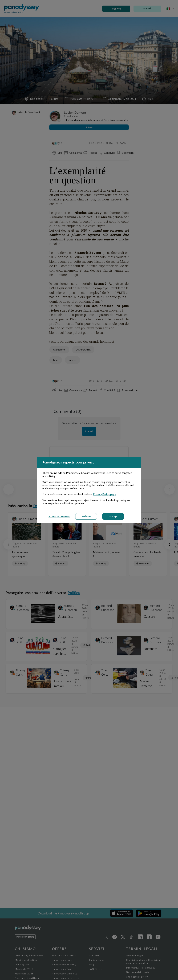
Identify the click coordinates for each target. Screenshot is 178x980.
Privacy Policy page (105, 494)
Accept (113, 516)
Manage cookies (59, 516)
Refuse (86, 516)
